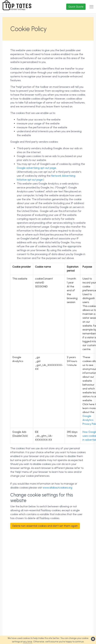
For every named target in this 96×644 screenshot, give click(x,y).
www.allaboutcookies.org (57, 488)
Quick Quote (76, 7)
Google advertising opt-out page (36, 168)
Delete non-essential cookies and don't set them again (45, 526)
